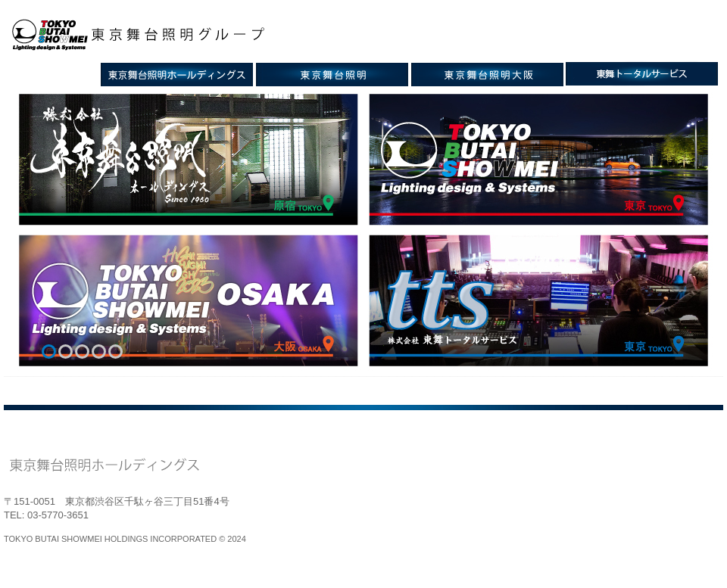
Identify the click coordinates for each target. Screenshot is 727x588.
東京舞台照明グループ (146, 35)
